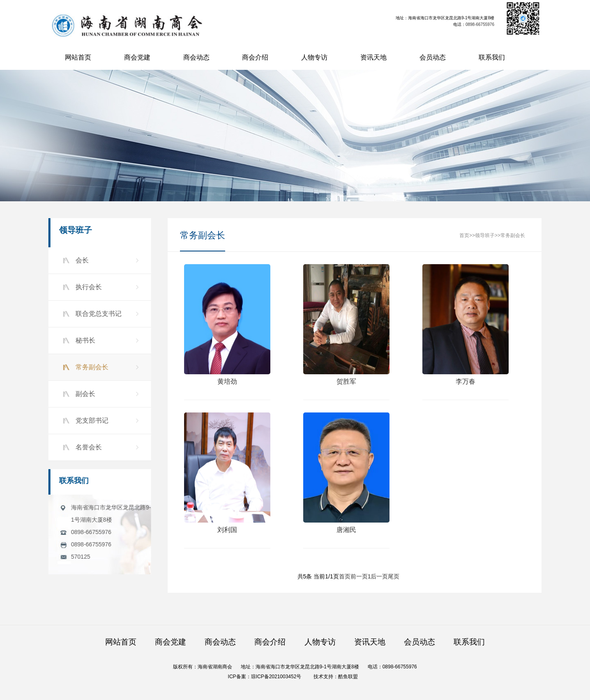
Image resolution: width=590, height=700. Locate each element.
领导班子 (485, 236)
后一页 (379, 577)
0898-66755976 (480, 24)
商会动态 (196, 57)
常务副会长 (90, 367)
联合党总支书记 (97, 314)
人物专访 (314, 57)
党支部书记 (90, 420)
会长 (81, 260)
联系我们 (492, 57)
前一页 (359, 577)
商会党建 (137, 57)
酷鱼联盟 (348, 677)
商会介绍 (255, 57)
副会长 (84, 394)
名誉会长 (87, 447)
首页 (464, 236)
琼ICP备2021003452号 (276, 677)
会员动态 (433, 57)
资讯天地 (373, 57)
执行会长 (87, 287)
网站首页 (78, 57)
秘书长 (84, 340)
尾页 (394, 577)
